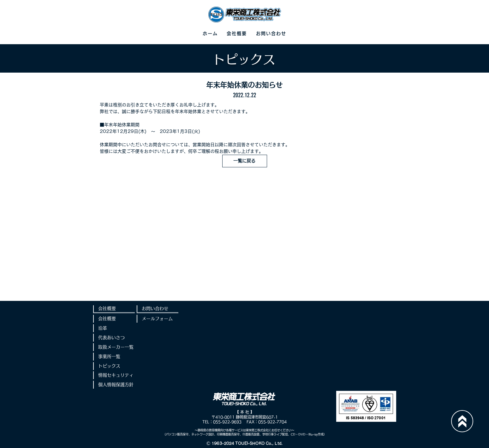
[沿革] (114, 328)
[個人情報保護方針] (114, 385)
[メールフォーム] (158, 319)
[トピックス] (114, 366)
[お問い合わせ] (158, 309)
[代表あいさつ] (114, 338)
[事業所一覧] (114, 357)
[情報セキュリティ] (114, 375)
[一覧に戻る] (245, 161)
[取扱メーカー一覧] (114, 347)
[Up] (462, 421)
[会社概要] (114, 309)
